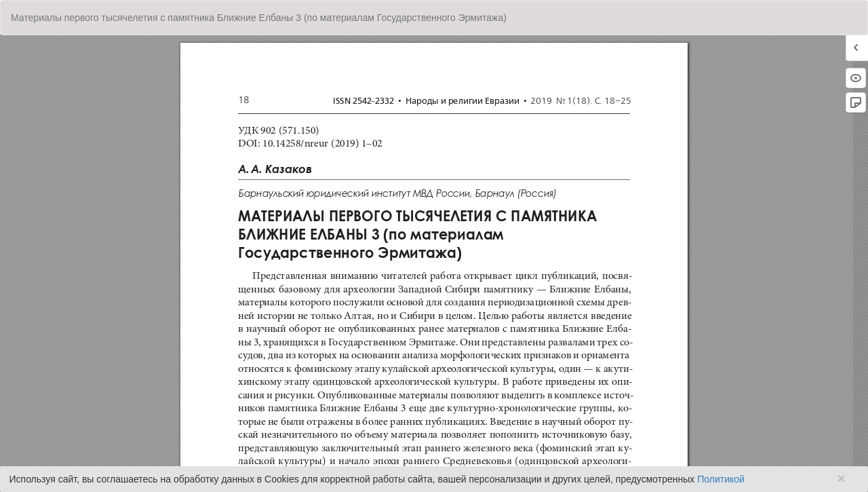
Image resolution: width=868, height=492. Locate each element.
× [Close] (841, 478)
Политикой (721, 479)
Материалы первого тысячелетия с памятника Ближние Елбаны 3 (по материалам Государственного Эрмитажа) (259, 18)
